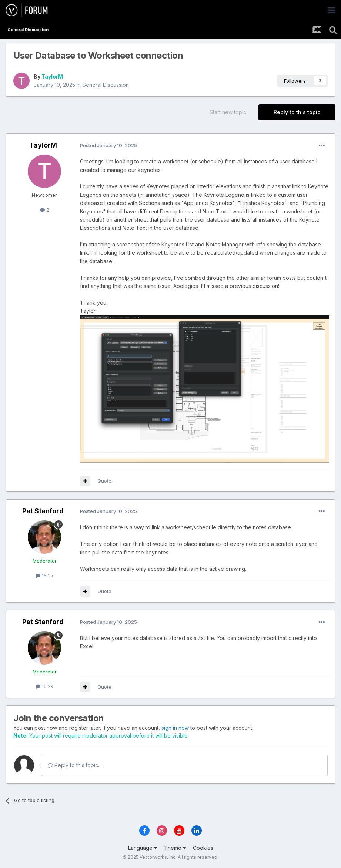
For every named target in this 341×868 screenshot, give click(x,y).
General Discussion (106, 85)
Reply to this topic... (75, 765)
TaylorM (52, 77)
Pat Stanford (43, 511)
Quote (104, 481)
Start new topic (228, 112)
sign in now (175, 728)
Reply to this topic (297, 112)
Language (143, 848)
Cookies (203, 848)
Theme (175, 848)
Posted (108, 145)
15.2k (44, 576)
